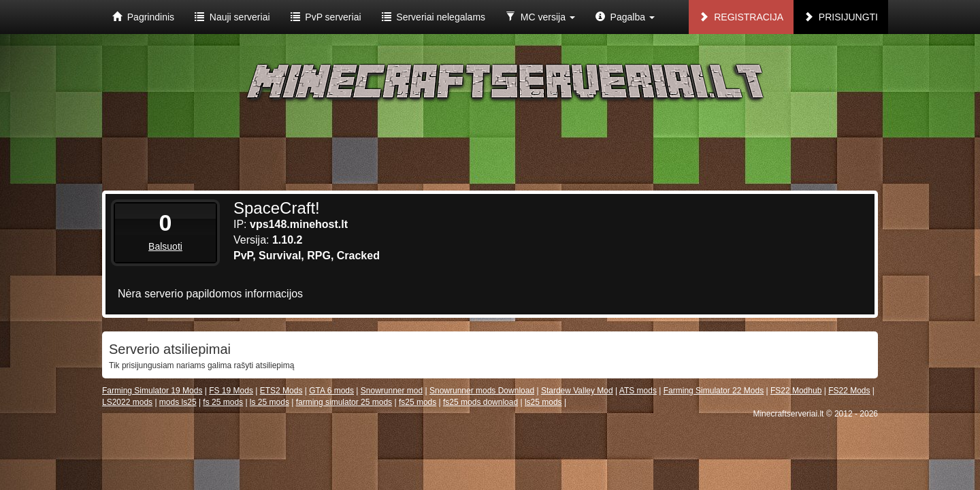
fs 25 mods (223, 402)
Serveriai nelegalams (434, 17)
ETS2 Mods (281, 391)
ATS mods (638, 391)
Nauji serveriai (232, 17)
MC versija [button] (540, 17)
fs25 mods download (480, 402)
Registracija (741, 17)
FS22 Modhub (796, 391)
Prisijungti (841, 17)
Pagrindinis (143, 17)
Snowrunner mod (392, 391)
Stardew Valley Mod (577, 391)
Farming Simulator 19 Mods (152, 391)
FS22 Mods (849, 391)
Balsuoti (165, 246)
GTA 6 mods (331, 391)
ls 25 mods (269, 402)
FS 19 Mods (231, 391)
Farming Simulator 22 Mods (714, 391)
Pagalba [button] (625, 17)
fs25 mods (418, 402)
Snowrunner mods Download (482, 391)
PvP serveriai (326, 17)
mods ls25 (178, 402)
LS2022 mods (127, 402)
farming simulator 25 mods (344, 402)
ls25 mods (543, 402)
